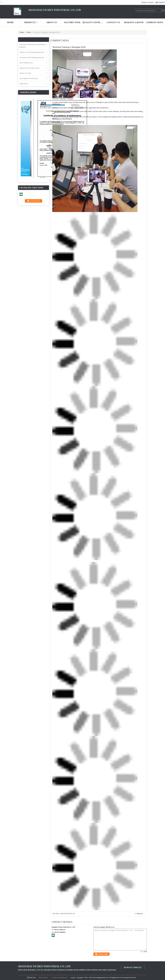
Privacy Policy (43, 978)
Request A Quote (148, 2)
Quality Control (93, 22)
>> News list (139, 914)
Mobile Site (31, 978)
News (29, 32)
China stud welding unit (60, 978)
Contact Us (113, 22)
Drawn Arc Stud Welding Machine (32, 52)
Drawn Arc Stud (25, 73)
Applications (24, 84)
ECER (134, 978)
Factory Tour (72, 22)
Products (31, 22)
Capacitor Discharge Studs (29, 68)
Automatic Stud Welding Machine (32, 58)
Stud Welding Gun (26, 63)
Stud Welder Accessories (29, 78)
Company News (155, 22)
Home (10, 22)
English (162, 2)
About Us (51, 22)
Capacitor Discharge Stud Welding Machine (32, 46)
